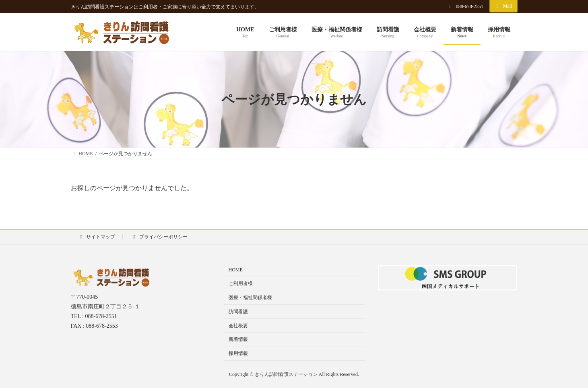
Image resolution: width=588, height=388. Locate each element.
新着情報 (238, 339)
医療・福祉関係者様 (250, 298)
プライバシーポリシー (159, 237)
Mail (503, 6)
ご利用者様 (241, 283)
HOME (236, 270)
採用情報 (238, 353)
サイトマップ (97, 237)
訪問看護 (238, 311)
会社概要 (238, 325)
